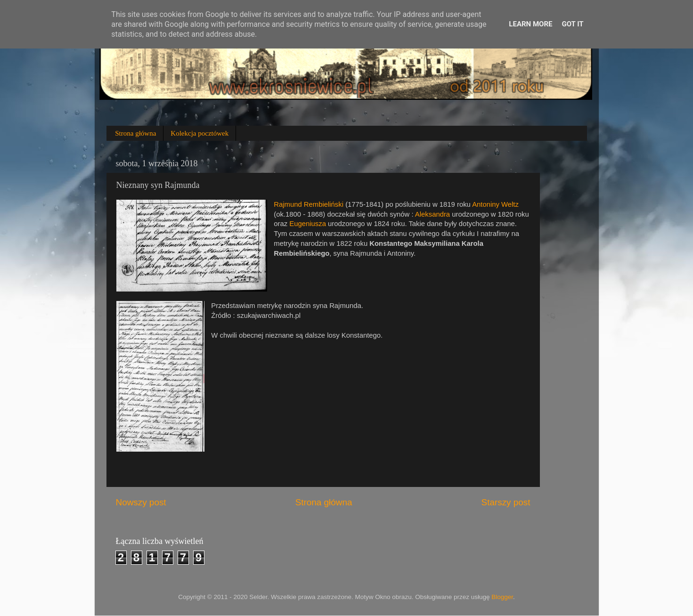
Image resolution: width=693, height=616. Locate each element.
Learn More (530, 24)
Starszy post (506, 502)
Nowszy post (141, 502)
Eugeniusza (308, 224)
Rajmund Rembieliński (309, 204)
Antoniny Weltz (495, 204)
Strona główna (135, 133)
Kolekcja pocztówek (200, 133)
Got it (572, 24)
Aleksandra (432, 214)
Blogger (502, 597)
